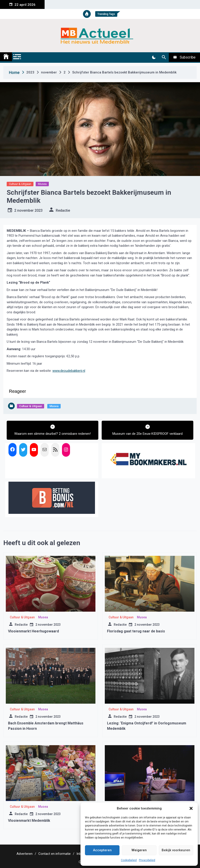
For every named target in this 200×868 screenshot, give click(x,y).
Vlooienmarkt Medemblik (29, 821)
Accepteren (102, 850)
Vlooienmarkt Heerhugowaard (33, 631)
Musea (42, 184)
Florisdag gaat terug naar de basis (136, 631)
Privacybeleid (147, 860)
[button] (191, 808)
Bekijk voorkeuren (176, 850)
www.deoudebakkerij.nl (69, 371)
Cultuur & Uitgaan (20, 184)
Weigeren (139, 850)
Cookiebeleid (129, 860)
